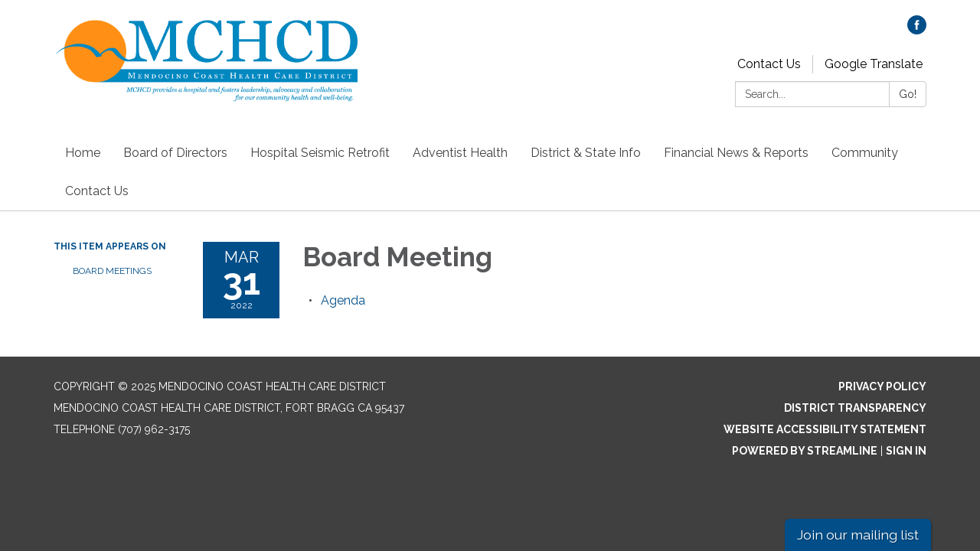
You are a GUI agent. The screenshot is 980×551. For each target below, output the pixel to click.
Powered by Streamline (805, 451)
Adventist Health (460, 153)
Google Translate (874, 64)
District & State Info (586, 153)
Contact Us (769, 64)
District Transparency (855, 408)
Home (83, 153)
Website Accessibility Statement (825, 429)
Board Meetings (112, 271)
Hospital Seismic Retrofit (320, 153)
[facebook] (917, 30)
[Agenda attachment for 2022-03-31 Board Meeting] (343, 300)
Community (865, 153)
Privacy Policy (882, 386)
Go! (908, 94)
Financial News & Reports (736, 153)
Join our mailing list (858, 535)
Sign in (906, 451)
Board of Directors (175, 153)
